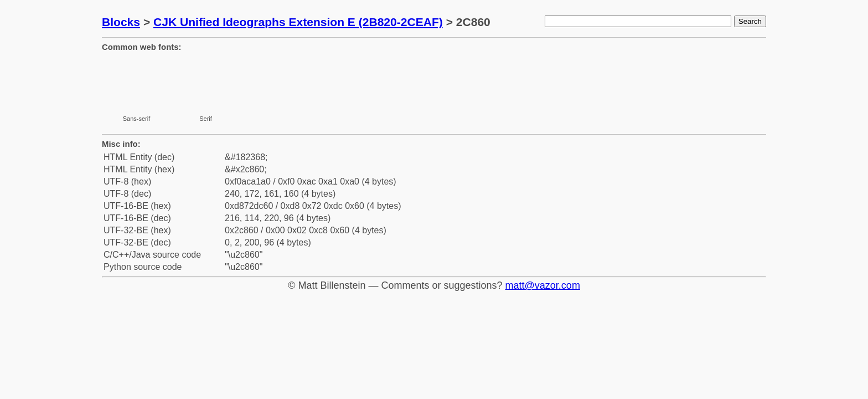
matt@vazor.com (543, 285)
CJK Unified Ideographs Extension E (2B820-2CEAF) (298, 22)
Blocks (121, 22)
